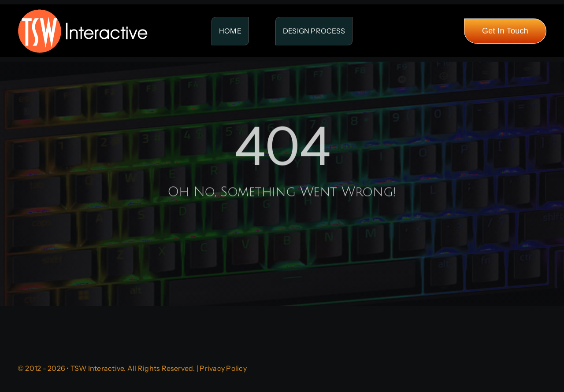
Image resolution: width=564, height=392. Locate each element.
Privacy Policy (223, 368)
